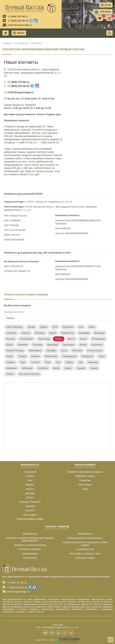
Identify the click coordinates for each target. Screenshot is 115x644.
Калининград (99, 339)
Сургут (102, 356)
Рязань (10, 356)
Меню (19, 33)
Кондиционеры (30, 554)
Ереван (68, 368)
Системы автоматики (30, 549)
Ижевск (59, 339)
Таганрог (10, 362)
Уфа (81, 362)
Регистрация (85, 485)
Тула (58, 362)
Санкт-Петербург (14, 327)
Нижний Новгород (15, 351)
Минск (56, 368)
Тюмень (69, 362)
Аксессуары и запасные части (85, 554)
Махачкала (97, 345)
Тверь (23, 362)
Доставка (30, 493)
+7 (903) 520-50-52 (18, 21)
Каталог (30, 476)
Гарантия (30, 506)
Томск (48, 362)
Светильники (30, 558)
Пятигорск (77, 351)
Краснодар (53, 345)
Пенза (64, 351)
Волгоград (99, 333)
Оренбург (51, 351)
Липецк (83, 345)
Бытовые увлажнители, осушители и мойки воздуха (85, 544)
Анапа (92, 327)
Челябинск (43, 368)
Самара (22, 356)
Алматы (10, 374)
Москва (31, 327)
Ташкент (81, 368)
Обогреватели (85, 534)
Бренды (30, 485)
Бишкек (94, 368)
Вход (85, 489)
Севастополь (51, 356)
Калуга (10, 345)
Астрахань (11, 333)
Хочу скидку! (30, 515)
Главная (7, 43)
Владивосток (68, 333)
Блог (30, 480)
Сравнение (85, 480)
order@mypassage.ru (20, 25)
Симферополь (69, 356)
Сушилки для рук (85, 549)
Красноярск (69, 345)
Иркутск (71, 339)
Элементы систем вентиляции (30, 545)
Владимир (84, 333)
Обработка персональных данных (85, 472)
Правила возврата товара (30, 519)
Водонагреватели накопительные (85, 538)
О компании (21, 43)
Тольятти (35, 362)
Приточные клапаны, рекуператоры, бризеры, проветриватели (30, 539)
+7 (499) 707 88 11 (18, 16)
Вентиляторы (30, 534)
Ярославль (68, 327)
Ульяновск (93, 362)
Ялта (55, 327)
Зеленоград (44, 339)
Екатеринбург (27, 339)
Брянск (53, 333)
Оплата (30, 497)
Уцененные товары (85, 558)
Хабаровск (11, 368)
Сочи (81, 327)
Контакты (30, 510)
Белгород (40, 333)
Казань (84, 339)
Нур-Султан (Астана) (29, 374)
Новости (30, 489)
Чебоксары (27, 368)
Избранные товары (85, 476)
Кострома (37, 345)
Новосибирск (35, 351)
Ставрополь (87, 356)
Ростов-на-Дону (95, 351)
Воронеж (10, 339)
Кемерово (23, 345)
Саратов (35, 356)
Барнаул (26, 333)
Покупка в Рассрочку (30, 502)
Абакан (44, 327)
